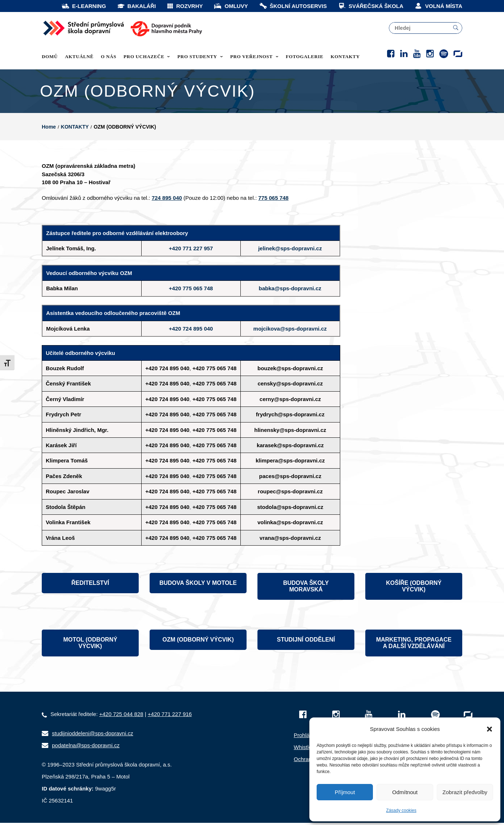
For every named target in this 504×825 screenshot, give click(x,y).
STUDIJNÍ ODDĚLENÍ (306, 642)
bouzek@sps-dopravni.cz (290, 370)
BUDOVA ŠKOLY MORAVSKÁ (306, 588)
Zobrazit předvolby (465, 792)
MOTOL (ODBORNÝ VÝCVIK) (90, 645)
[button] (489, 729)
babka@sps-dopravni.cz (290, 290)
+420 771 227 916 (170, 716)
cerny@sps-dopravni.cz (290, 401)
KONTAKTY (75, 129)
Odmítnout (405, 792)
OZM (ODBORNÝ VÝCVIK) (198, 642)
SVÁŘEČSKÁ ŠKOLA (371, 6)
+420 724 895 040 (191, 331)
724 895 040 (167, 200)
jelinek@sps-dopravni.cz (290, 250)
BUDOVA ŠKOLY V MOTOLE (198, 585)
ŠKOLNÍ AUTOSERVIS (293, 6)
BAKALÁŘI (136, 6)
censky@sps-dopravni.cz (290, 386)
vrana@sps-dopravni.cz (290, 540)
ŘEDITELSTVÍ (90, 585)
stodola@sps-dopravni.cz (290, 509)
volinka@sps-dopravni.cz (290, 524)
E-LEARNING (84, 6)
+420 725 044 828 (121, 716)
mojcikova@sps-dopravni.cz (290, 331)
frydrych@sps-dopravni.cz (290, 416)
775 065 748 (273, 200)
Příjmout (345, 792)
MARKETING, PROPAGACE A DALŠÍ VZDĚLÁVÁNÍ (414, 645)
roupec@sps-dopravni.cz (290, 494)
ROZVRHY (185, 6)
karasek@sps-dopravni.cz (290, 447)
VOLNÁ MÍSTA (438, 6)
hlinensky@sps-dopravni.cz (290, 432)
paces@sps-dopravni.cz (290, 478)
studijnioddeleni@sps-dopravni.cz (93, 735)
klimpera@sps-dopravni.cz (290, 463)
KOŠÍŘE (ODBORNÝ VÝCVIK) (414, 588)
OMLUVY (231, 6)
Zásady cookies (401, 810)
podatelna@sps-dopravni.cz (86, 747)
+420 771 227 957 (191, 250)
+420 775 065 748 (191, 290)
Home (49, 129)
